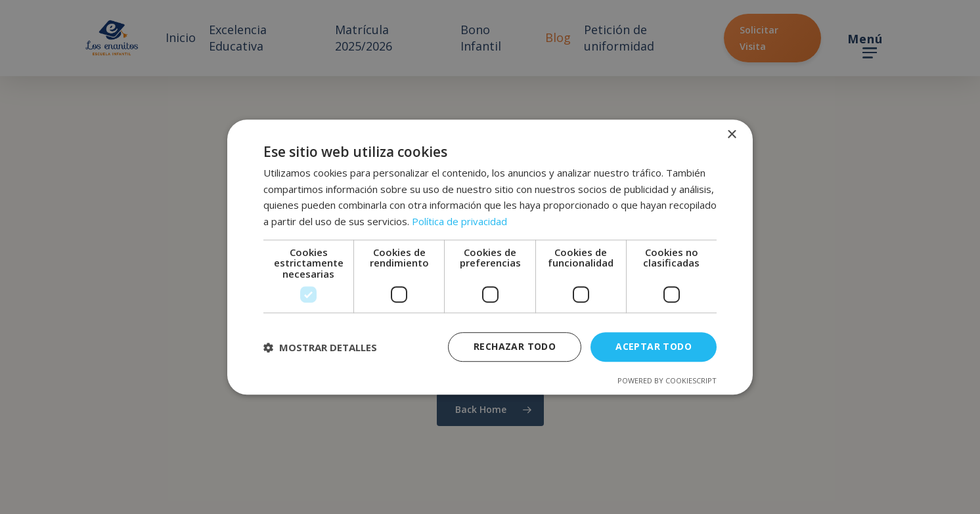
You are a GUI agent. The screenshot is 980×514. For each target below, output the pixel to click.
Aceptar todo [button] (654, 347)
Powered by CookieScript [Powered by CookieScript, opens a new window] (667, 380)
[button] (320, 347)
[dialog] (490, 257)
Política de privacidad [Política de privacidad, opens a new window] (459, 221)
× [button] (731, 135)
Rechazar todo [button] (515, 347)
